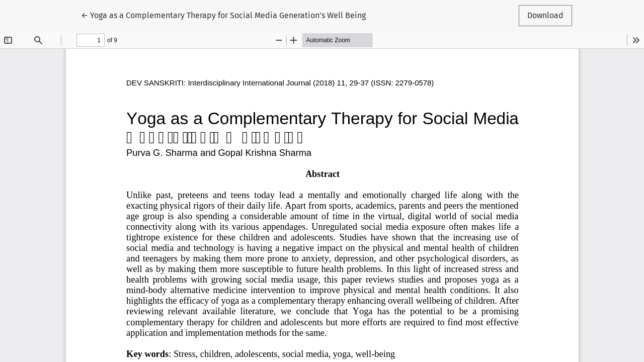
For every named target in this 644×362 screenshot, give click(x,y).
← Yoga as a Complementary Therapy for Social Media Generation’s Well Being (223, 15)
